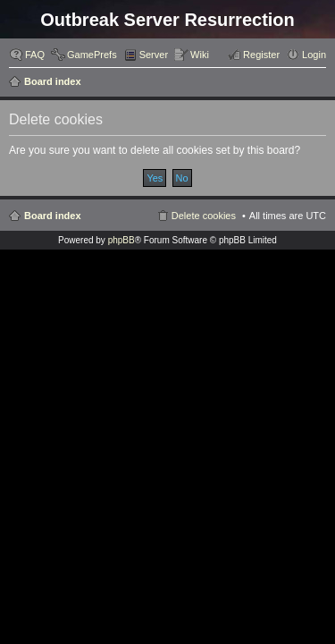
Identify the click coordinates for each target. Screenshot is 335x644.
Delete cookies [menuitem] (204, 216)
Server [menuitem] (154, 55)
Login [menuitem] (314, 55)
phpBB (121, 240)
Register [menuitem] (261, 55)
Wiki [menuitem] (200, 55)
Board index (53, 81)
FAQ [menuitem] (35, 55)
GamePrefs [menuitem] (92, 55)
